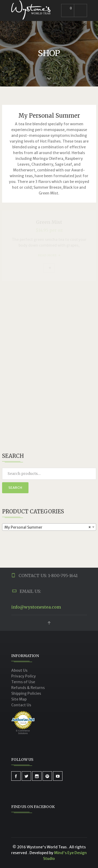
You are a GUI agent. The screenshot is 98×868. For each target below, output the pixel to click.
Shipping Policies (26, 693)
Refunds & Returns (28, 688)
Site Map (19, 699)
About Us (19, 670)
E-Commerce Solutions (23, 732)
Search (15, 488)
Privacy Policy (24, 676)
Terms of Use (23, 682)
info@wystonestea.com (36, 607)
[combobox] (49, 527)
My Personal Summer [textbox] (48, 527)
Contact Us (21, 705)
